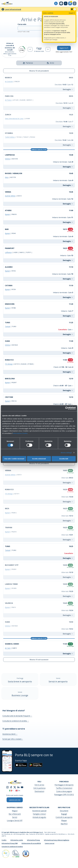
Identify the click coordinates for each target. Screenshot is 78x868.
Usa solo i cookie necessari (14, 459)
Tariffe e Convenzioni (64, 788)
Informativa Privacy (33, 840)
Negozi (15, 811)
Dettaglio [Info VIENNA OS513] (68, 483)
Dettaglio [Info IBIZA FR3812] (68, 521)
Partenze (28, 63)
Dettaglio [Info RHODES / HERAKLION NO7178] (68, 185)
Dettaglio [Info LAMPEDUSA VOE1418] (68, 167)
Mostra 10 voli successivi (39, 660)
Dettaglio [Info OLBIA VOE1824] (68, 353)
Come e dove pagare (64, 791)
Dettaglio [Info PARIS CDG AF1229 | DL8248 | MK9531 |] (68, 108)
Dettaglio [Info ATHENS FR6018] (68, 222)
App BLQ (64, 824)
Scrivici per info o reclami (13, 739)
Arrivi (50, 63)
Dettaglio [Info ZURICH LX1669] (68, 126)
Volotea (8, 159)
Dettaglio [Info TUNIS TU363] (68, 334)
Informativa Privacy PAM (10, 843)
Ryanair (7, 214)
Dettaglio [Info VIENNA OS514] (68, 204)
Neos (7, 177)
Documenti (64, 811)
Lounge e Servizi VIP (15, 820)
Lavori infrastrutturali (13, 9)
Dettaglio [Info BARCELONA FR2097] (68, 390)
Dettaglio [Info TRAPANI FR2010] (68, 540)
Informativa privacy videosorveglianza (57, 840)
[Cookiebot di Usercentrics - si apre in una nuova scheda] (67, 408)
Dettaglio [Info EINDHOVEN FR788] (68, 316)
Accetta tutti (64, 459)
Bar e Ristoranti (15, 814)
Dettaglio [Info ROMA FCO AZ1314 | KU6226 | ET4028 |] (68, 372)
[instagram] (7, 787)
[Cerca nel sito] (66, 3)
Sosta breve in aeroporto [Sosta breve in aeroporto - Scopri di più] (20, 681)
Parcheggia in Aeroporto (64, 785)
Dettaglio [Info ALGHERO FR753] (68, 279)
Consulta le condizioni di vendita (16, 721)
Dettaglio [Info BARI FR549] (68, 241)
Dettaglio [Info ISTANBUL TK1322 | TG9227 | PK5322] (68, 145)
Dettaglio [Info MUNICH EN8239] (68, 89)
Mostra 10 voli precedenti (39, 71)
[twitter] (15, 787)
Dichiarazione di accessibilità (31, 843)
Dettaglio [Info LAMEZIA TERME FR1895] (68, 596)
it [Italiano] (11, 791)
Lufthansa (8, 252)
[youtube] (22, 787)
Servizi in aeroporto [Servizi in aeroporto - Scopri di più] (58, 681)
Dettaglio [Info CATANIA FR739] (68, 297)
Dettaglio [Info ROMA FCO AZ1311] (68, 502)
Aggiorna (64, 48)
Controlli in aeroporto (64, 817)
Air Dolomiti (9, 81)
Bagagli (64, 814)
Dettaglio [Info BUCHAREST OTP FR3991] (68, 577)
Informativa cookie (17, 840)
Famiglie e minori (39, 814)
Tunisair (8, 326)
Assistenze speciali (39, 811)
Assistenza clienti (10, 734)
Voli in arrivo (39, 785)
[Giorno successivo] (48, 49)
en (18, 791)
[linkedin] (18, 787)
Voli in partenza (39, 788)
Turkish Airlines (10, 137)
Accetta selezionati (39, 459)
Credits (4, 840)
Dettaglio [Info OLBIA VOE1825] (68, 634)
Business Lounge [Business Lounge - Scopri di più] (20, 695)
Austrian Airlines (10, 196)
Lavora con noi (50, 843)
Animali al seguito (39, 817)
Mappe (64, 820)
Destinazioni (39, 791)
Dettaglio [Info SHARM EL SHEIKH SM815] (68, 654)
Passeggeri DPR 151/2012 (64, 795)
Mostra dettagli (66, 453)
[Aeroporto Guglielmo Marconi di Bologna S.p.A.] (7, 3)
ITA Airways (9, 364)
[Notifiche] (73, 9)
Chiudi (72, 13)
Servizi (15, 817)
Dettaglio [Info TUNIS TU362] (68, 558)
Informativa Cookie (20, 433)
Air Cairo (8, 648)
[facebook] (11, 787)
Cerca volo (39, 28)
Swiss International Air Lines (14, 119)
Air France (8, 100)
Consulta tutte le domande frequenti (17, 716)
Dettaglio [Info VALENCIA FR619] (68, 615)
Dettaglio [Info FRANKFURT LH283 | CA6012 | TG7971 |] (68, 260)
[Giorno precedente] (30, 49)
